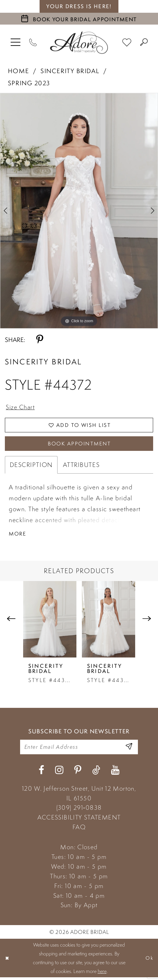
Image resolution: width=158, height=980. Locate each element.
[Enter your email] (79, 749)
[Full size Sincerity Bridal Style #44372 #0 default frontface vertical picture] (79, 211)
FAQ (79, 830)
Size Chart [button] (21, 407)
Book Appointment (79, 445)
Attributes (81, 466)
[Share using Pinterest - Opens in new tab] (40, 340)
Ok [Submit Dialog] (149, 961)
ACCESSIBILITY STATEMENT (79, 820)
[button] (16, 43)
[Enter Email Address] (129, 749)
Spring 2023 (29, 83)
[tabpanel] (79, 211)
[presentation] (50, 621)
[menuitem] (16, 43)
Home (18, 71)
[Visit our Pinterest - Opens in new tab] (78, 773)
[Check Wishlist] (127, 42)
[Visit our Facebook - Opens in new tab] (41, 773)
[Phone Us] (33, 43)
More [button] (18, 536)
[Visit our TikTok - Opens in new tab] (96, 773)
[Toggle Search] (144, 43)
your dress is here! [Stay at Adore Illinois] (79, 6)
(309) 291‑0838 (79, 810)
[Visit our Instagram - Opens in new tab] (59, 773)
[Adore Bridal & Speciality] (79, 43)
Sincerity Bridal (70, 71)
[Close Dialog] (7, 961)
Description (31, 466)
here (102, 974)
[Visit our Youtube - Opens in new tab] (115, 773)
